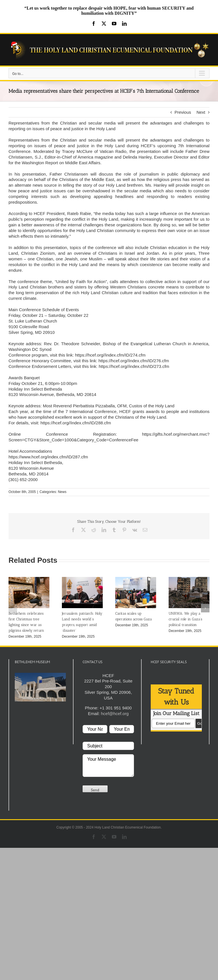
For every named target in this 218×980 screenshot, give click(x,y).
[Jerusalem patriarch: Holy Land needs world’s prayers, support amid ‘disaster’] (82, 579)
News (62, 492)
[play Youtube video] (40, 687)
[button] (13, 608)
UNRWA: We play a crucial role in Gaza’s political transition (185, 619)
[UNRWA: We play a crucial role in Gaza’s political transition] (189, 579)
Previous (183, 112)
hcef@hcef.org (115, 714)
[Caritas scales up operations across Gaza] (136, 579)
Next (201, 112)
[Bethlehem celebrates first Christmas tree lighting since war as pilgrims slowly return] (29, 579)
